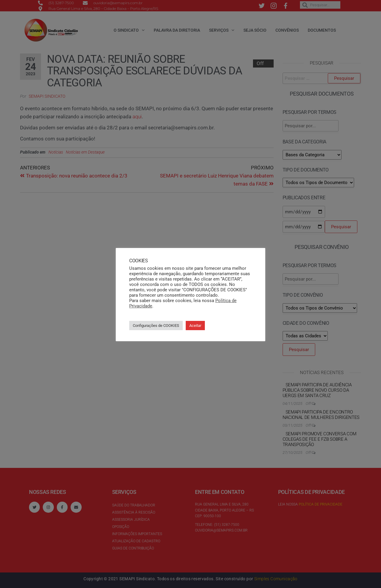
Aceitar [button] (195, 326)
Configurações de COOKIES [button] (156, 326)
